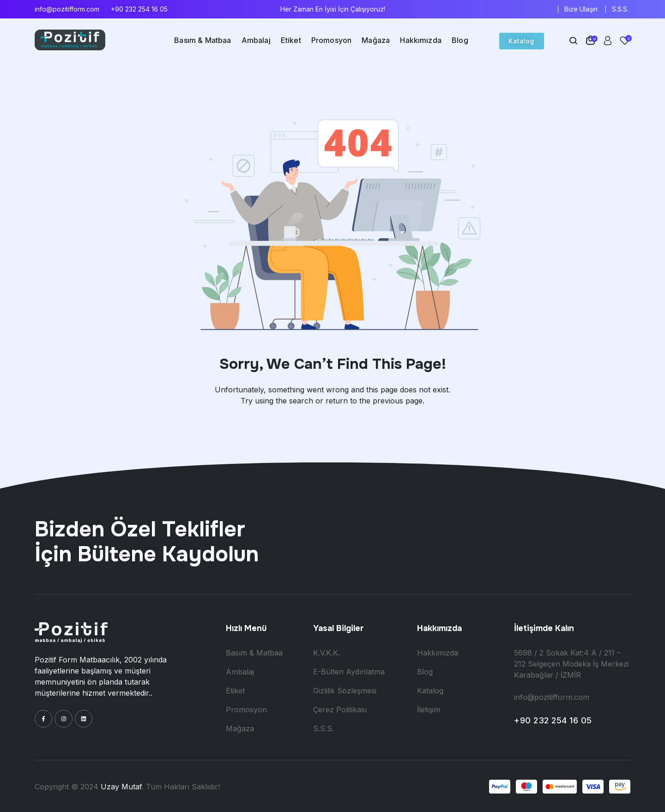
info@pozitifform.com (67, 9)
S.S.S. (620, 9)
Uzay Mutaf (121, 787)
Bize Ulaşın (581, 9)
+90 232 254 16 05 (139, 9)
